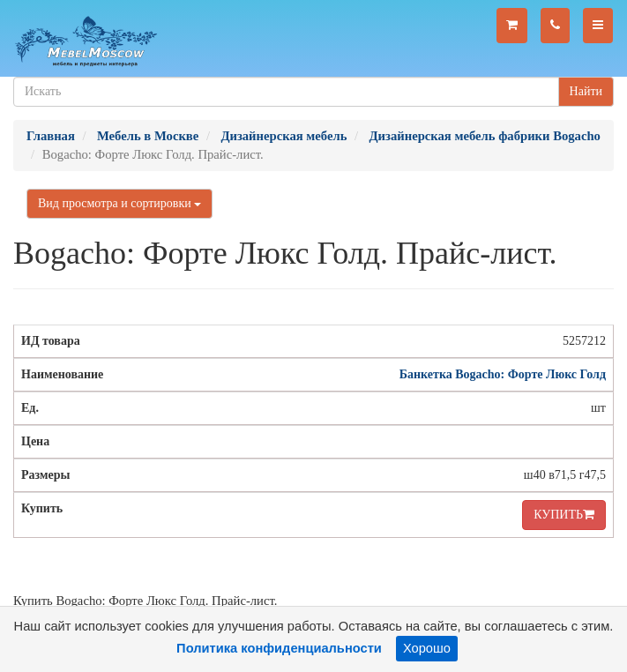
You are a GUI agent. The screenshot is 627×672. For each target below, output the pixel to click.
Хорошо (427, 648)
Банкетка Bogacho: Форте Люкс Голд (503, 374)
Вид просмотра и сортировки (119, 203)
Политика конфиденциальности (279, 648)
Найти (586, 91)
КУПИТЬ (564, 515)
